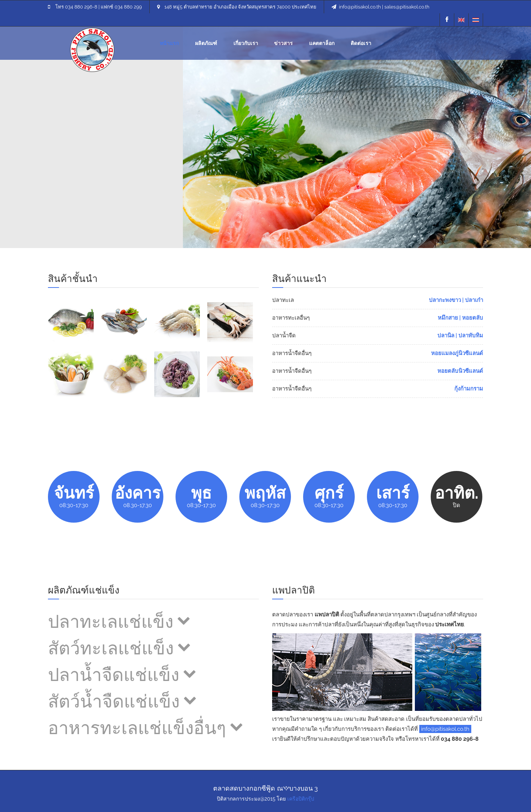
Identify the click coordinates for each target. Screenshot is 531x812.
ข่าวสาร (283, 43)
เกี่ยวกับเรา (246, 43)
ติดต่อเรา (361, 43)
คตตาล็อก (322, 43)
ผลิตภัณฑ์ (206, 43)
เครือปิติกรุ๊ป (301, 799)
